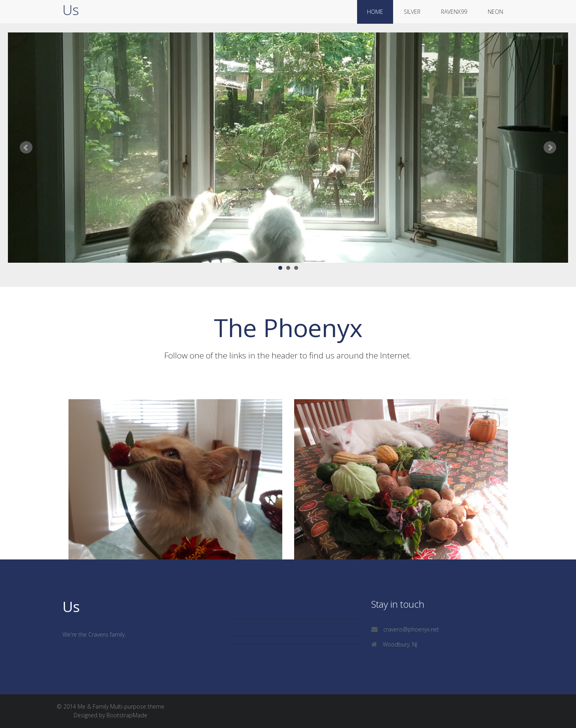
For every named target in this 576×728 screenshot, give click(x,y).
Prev (26, 148)
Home (375, 12)
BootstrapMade (127, 715)
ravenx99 (454, 12)
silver (412, 12)
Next (550, 148)
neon (495, 12)
